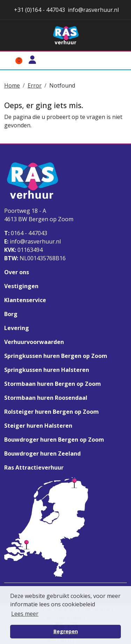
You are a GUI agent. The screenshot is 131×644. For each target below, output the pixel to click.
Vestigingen (21, 286)
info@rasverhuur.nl (32, 241)
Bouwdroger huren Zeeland (42, 454)
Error (35, 85)
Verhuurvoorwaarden (34, 342)
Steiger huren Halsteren (38, 426)
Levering (17, 328)
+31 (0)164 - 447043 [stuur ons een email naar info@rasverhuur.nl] (39, 10)
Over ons (17, 272)
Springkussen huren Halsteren (47, 370)
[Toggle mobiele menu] (118, 61)
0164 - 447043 (26, 233)
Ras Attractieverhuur (34, 467)
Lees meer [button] (25, 614)
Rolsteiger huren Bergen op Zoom (52, 412)
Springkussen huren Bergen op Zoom (56, 356)
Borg (11, 314)
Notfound (62, 85)
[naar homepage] (66, 35)
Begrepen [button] (66, 631)
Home (12, 85)
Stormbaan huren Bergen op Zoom (53, 384)
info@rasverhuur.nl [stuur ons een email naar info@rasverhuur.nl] (93, 10)
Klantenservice (25, 300)
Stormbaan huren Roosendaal (46, 398)
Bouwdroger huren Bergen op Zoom (54, 440)
